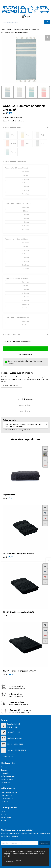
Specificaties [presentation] (25, 411)
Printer (3, 814)
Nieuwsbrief (5, 773)
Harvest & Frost (6, 817)
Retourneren (5, 782)
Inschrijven (45, 843)
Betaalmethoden (7, 779)
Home (3, 30)
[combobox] (22, 22)
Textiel (10, 30)
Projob (3, 820)
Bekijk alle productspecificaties (14, 121)
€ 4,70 (8, 557)
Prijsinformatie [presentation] (25, 399)
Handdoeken (35, 30)
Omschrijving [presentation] (25, 405)
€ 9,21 (8, 616)
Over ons (4, 767)
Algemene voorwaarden (9, 792)
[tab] (25, 399)
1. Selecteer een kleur (12, 128)
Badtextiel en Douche (21, 30)
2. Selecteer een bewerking (14, 161)
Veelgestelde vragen (8, 776)
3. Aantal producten (11, 334)
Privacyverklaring (7, 798)
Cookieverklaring (7, 795)
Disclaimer (5, 801)
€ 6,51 (8, 498)
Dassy (3, 811)
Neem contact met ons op (12, 386)
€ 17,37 (8, 674)
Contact (4, 770)
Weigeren (18, 861)
